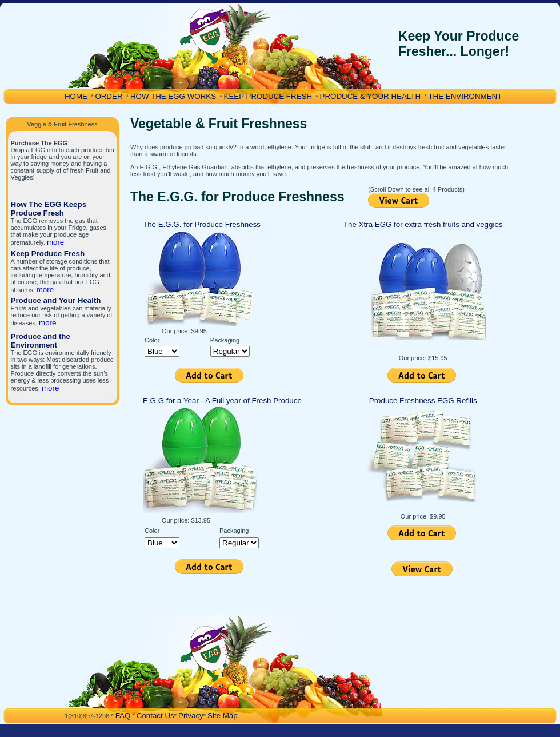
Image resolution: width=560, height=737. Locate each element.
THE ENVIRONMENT (465, 96)
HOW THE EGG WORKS (173, 96)
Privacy (191, 716)
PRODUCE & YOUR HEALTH (371, 96)
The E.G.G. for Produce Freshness (202, 224)
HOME (76, 96)
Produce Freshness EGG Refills (423, 401)
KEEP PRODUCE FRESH (268, 96)
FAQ (123, 716)
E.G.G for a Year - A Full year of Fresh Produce (222, 401)
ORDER (109, 96)
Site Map (223, 716)
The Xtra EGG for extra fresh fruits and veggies (423, 224)
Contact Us (155, 716)
